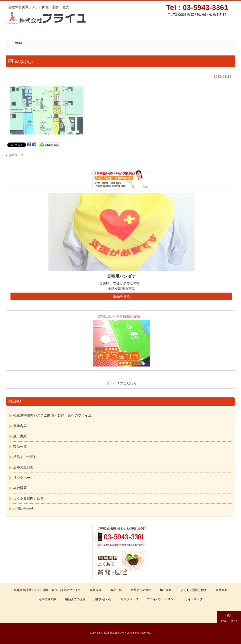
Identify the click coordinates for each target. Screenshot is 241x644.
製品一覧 (20, 447)
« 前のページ (15, 155)
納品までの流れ (25, 457)
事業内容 (20, 426)
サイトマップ (194, 599)
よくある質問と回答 (28, 498)
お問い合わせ (23, 509)
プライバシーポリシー (162, 599)
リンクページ (23, 478)
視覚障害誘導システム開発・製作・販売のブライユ (52, 415)
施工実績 (20, 436)
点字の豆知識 (23, 467)
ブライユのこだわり (121, 383)
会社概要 (20, 488)
